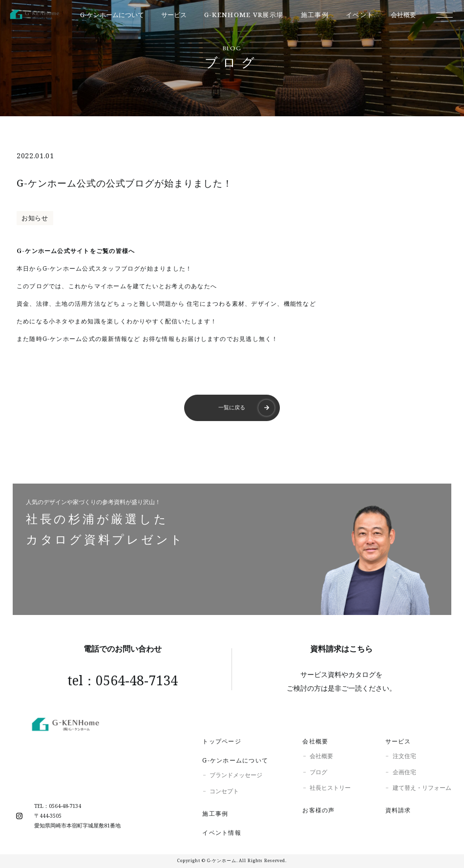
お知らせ (35, 218)
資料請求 (398, 810)
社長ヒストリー (330, 788)
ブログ (318, 772)
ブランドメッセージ (236, 775)
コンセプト (224, 791)
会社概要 (315, 741)
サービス (398, 741)
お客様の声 (318, 810)
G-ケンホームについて (235, 760)
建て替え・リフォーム (422, 788)
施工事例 (315, 15)
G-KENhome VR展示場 (244, 15)
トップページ (221, 741)
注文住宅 (404, 756)
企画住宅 (404, 772)
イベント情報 (221, 833)
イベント (360, 15)
